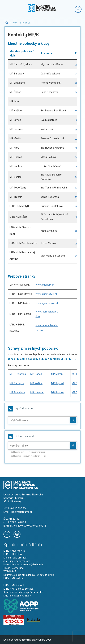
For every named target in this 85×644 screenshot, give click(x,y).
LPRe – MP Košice (13, 578)
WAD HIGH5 (10, 571)
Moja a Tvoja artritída (15, 558)
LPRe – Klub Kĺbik (13, 554)
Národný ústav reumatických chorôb (23, 565)
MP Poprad (57, 383)
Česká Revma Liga (14, 568)
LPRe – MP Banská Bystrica (18, 589)
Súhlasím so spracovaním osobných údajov (27, 457)
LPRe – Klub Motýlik (14, 551)
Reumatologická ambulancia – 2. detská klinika (29, 575)
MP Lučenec (37, 392)
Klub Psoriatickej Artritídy (17, 596)
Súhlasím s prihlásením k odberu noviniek (26, 453)
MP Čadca (36, 374)
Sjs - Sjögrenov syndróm (17, 561)
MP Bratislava (17, 392)
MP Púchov (58, 392)
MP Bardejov (17, 383)
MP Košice (36, 383)
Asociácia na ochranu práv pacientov (24, 592)
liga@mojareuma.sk (22, 512)
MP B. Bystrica (18, 374)
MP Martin (57, 374)
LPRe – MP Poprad (14, 585)
